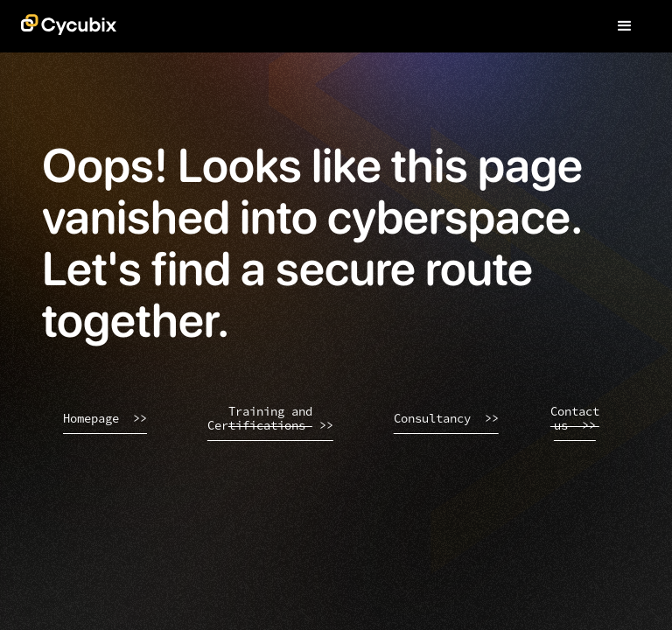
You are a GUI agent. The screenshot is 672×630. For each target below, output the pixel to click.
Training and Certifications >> (270, 419)
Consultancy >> (446, 418)
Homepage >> (105, 418)
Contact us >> (575, 419)
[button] (625, 26)
